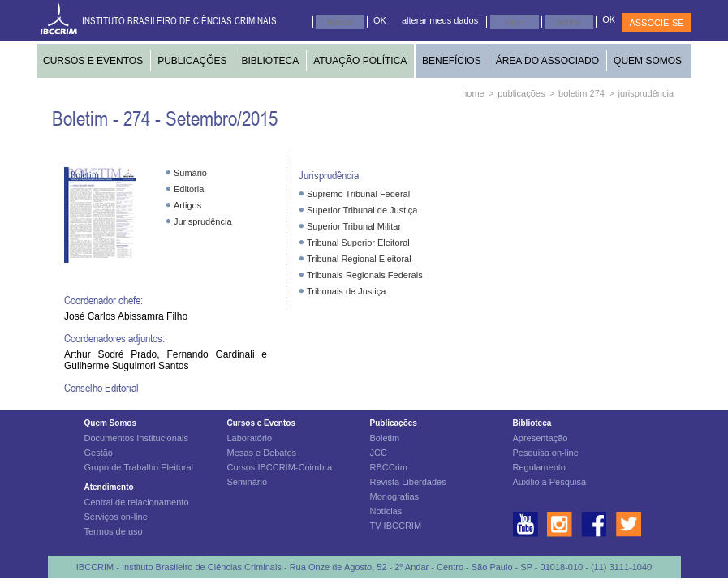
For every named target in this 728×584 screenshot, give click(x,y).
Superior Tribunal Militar (354, 226)
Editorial (190, 189)
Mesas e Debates (262, 453)
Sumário (190, 173)
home (473, 93)
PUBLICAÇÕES (192, 61)
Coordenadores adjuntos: (114, 338)
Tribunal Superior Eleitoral (358, 243)
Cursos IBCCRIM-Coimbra (280, 467)
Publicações (394, 423)
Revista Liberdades (408, 482)
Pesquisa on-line (546, 453)
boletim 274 (582, 93)
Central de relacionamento (137, 502)
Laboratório (250, 438)
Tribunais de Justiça (346, 291)
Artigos (187, 205)
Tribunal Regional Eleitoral (359, 259)
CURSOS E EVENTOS (93, 61)
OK (380, 20)
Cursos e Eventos (261, 423)
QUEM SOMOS (648, 61)
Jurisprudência (203, 221)
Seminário (248, 482)
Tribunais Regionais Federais (365, 275)
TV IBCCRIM (396, 526)
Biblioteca (532, 423)
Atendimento (109, 487)
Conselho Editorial (101, 387)
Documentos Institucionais (136, 438)
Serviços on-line (116, 517)
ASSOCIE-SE (656, 23)
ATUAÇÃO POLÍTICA (360, 61)
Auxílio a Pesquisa (550, 482)
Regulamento (539, 467)
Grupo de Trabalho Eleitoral (139, 467)
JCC (379, 453)
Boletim (385, 438)
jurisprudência (646, 93)
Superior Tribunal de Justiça (362, 210)
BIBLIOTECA (271, 61)
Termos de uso (114, 531)
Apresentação (541, 438)
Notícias (386, 511)
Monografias (395, 496)
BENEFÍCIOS (452, 61)
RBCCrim (389, 467)
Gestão (99, 453)
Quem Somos (110, 423)
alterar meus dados (440, 20)
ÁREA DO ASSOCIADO (547, 61)
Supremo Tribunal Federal (358, 194)
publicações (521, 93)
